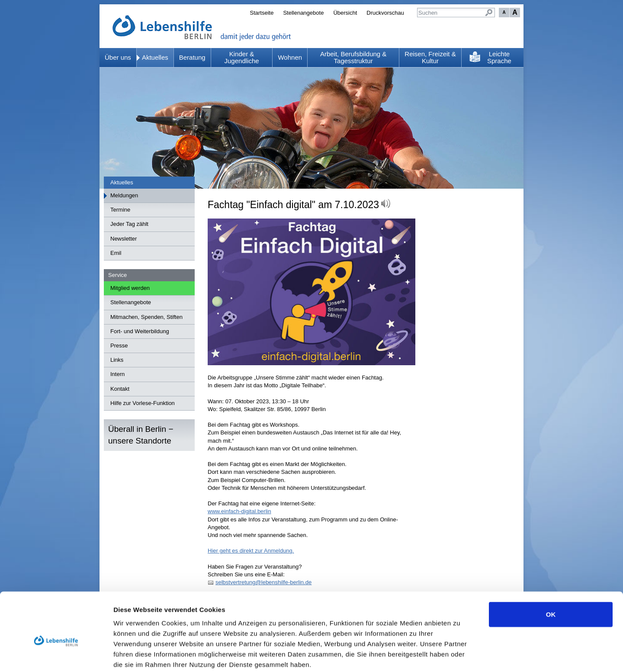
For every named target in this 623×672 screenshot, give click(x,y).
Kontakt (120, 389)
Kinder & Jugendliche (242, 58)
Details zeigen (460, 655)
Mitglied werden (130, 288)
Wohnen (290, 57)
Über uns (118, 57)
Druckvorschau (385, 13)
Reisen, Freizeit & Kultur (430, 58)
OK (551, 570)
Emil (116, 253)
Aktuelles (155, 57)
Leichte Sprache (499, 58)
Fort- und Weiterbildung (140, 331)
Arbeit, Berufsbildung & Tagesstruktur (353, 58)
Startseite (262, 13)
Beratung (192, 57)
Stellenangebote (303, 13)
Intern (117, 374)
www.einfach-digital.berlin (239, 511)
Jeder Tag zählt (129, 224)
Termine (120, 210)
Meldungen (124, 195)
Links (117, 360)
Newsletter (124, 239)
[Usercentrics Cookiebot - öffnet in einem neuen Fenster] (56, 655)
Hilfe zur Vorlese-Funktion (143, 403)
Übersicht (345, 13)
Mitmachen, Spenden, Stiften (146, 317)
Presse (119, 346)
